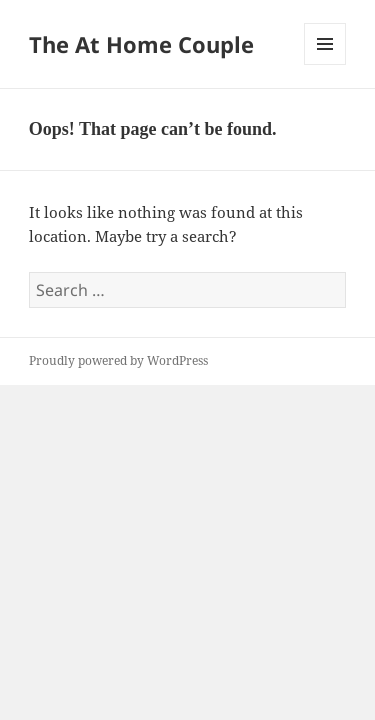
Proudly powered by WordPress (118, 360)
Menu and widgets (325, 64)
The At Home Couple (141, 44)
